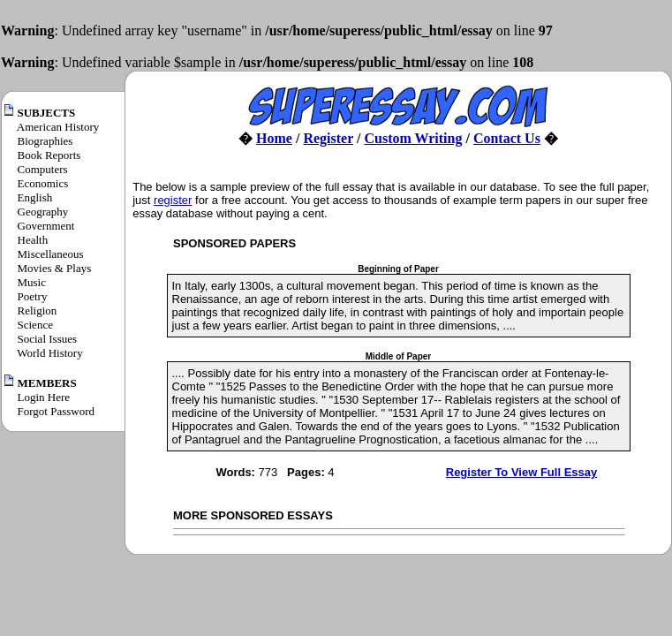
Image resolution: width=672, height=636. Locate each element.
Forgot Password (57, 411)
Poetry (33, 296)
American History (58, 127)
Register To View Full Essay (521, 472)
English (35, 197)
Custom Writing (413, 138)
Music (32, 282)
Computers (43, 169)
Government (46, 226)
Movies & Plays (55, 268)
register (173, 200)
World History (49, 353)
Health (33, 240)
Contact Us (507, 138)
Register (328, 138)
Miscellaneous (51, 254)
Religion (38, 310)
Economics (43, 183)
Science (35, 325)
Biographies (45, 141)
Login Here (44, 397)
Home (274, 138)
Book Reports (49, 155)
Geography (43, 212)
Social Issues (48, 339)
